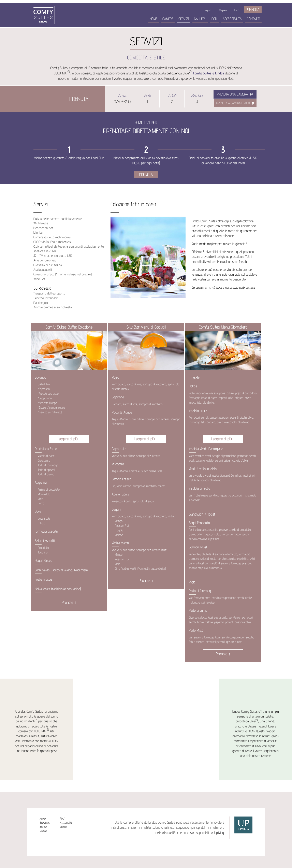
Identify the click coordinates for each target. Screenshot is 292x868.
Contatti (253, 19)
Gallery (200, 19)
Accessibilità (232, 19)
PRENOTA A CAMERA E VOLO (235, 103)
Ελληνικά (222, 10)
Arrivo (123, 96)
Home (154, 19)
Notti (147, 96)
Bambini (197, 96)
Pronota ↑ (69, 602)
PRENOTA (253, 10)
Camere (168, 19)
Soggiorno (45, 823)
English (207, 10)
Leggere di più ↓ (69, 439)
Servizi (184, 19)
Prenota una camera (235, 94)
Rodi (214, 19)
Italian (236, 10)
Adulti (172, 96)
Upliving (219, 833)
